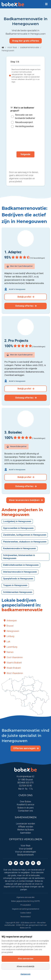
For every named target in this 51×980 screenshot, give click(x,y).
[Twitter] (16, 863)
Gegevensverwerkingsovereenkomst (26, 909)
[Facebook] (10, 863)
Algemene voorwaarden (26, 897)
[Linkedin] (33, 863)
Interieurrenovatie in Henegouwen (20, 572)
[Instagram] (39, 863)
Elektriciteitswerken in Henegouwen (21, 565)
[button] (46, 4)
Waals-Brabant (12, 668)
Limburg (9, 636)
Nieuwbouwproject (24, 122)
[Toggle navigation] (46, 4)
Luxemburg (10, 647)
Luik (7, 642)
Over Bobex (26, 802)
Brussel (9, 626)
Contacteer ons (26, 811)
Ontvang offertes (26, 306)
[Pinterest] (27, 863)
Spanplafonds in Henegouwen (18, 579)
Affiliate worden (26, 827)
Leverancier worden (26, 824)
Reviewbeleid (26, 917)
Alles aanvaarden (26, 959)
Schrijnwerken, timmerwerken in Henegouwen (19, 557)
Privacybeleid (26, 905)
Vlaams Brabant (13, 663)
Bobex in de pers (26, 808)
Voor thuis (12, 47)
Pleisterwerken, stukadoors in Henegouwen (25, 542)
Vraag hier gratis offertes (26, 41)
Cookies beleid (26, 913)
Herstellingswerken (24, 126)
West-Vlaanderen (13, 673)
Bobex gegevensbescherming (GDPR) (26, 901)
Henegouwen (11, 631)
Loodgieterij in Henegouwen (17, 521)
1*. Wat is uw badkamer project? (22, 109)
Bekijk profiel (26, 297)
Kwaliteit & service (26, 805)
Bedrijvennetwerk (26, 855)
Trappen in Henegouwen (15, 585)
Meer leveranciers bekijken (26, 500)
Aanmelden (26, 833)
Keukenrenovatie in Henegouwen (20, 548)
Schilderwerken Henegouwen (18, 592)
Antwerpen (10, 621)
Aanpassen (26, 974)
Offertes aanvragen (26, 748)
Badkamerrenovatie (30, 47)
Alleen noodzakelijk (26, 966)
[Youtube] (22, 863)
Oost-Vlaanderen (13, 657)
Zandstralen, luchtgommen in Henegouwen (25, 535)
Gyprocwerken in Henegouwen (18, 528)
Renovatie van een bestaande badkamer (25, 116)
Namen (9, 652)
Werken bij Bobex (26, 830)
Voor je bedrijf (26, 849)
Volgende (25, 154)
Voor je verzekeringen (26, 852)
